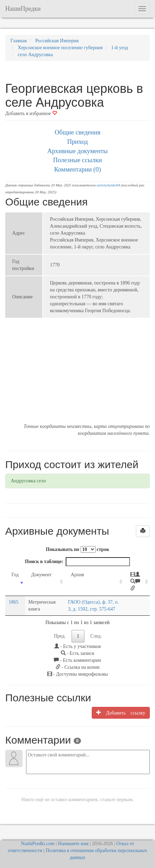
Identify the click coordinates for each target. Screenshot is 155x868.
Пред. (60, 636)
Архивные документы (77, 151)
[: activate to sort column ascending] (137, 582)
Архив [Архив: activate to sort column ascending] (77, 575)
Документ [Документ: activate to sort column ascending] (42, 575)
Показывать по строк (77, 549)
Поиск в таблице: (77, 562)
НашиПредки (23, 9)
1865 (14, 602)
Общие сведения (77, 132)
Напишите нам (73, 844)
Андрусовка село (28, 481)
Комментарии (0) (78, 169)
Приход (77, 142)
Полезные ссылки (78, 160)
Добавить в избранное (31, 113)
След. (96, 636)
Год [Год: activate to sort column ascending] (15, 575)
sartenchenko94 (108, 185)
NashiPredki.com (38, 844)
